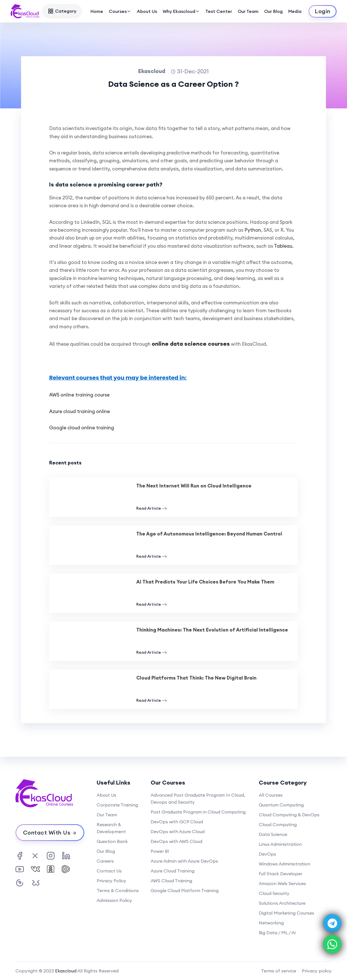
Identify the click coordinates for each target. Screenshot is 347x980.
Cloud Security (274, 893)
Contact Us (109, 871)
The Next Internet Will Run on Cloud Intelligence (194, 486)
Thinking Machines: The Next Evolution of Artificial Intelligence (212, 630)
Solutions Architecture (282, 903)
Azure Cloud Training (173, 871)
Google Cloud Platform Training (185, 890)
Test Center (219, 11)
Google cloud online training (82, 428)
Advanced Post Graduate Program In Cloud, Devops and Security (198, 798)
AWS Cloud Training (171, 881)
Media (295, 11)
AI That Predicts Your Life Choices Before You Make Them (205, 582)
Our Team (248, 11)
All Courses (271, 795)
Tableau (283, 246)
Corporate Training (117, 805)
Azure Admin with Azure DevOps (184, 861)
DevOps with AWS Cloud (176, 841)
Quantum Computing (281, 805)
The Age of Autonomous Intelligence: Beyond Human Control (209, 534)
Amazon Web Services (282, 883)
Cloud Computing (278, 824)
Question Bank (112, 841)
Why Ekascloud (181, 11)
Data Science (273, 834)
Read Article (152, 508)
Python (253, 230)
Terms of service (279, 971)
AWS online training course (79, 395)
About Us (147, 11)
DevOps (267, 854)
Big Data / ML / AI (277, 933)
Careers (105, 861)
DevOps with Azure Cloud (178, 831)
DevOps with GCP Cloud (177, 822)
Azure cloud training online (80, 411)
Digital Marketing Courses (286, 913)
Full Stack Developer (281, 874)
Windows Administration (284, 864)
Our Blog (273, 11)
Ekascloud (66, 971)
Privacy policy (317, 971)
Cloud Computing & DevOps (289, 815)
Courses (120, 11)
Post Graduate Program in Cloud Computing (198, 812)
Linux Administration (280, 844)
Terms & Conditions (118, 890)
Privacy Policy (111, 881)
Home (97, 11)
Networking (271, 923)
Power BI (160, 851)
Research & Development (111, 828)
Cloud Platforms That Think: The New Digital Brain (196, 678)
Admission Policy (114, 900)
